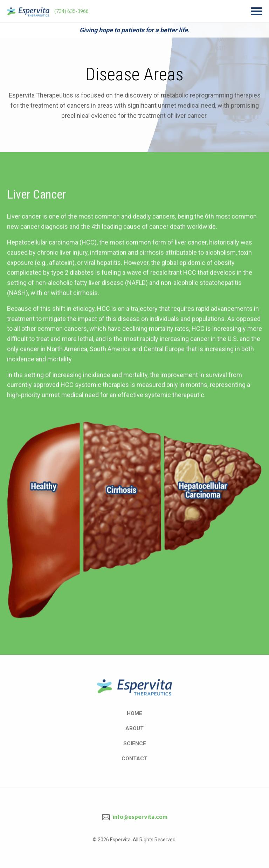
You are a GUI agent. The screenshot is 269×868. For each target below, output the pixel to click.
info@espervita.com (135, 817)
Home (134, 713)
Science (135, 743)
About (134, 728)
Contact (134, 759)
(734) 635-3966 (71, 11)
